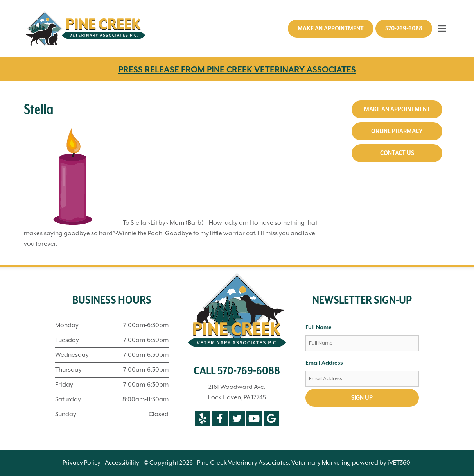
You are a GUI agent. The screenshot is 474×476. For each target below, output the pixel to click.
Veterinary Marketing (321, 463)
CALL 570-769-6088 (237, 371)
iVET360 (399, 463)
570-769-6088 (404, 29)
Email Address (324, 363)
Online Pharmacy (397, 131)
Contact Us (397, 153)
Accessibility (122, 463)
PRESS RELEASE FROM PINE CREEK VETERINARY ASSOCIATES (237, 70)
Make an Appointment (331, 29)
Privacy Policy (82, 463)
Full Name (319, 327)
